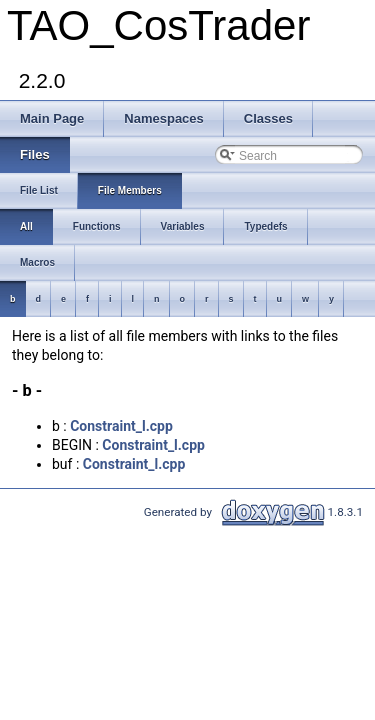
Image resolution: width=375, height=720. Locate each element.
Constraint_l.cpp (121, 426)
